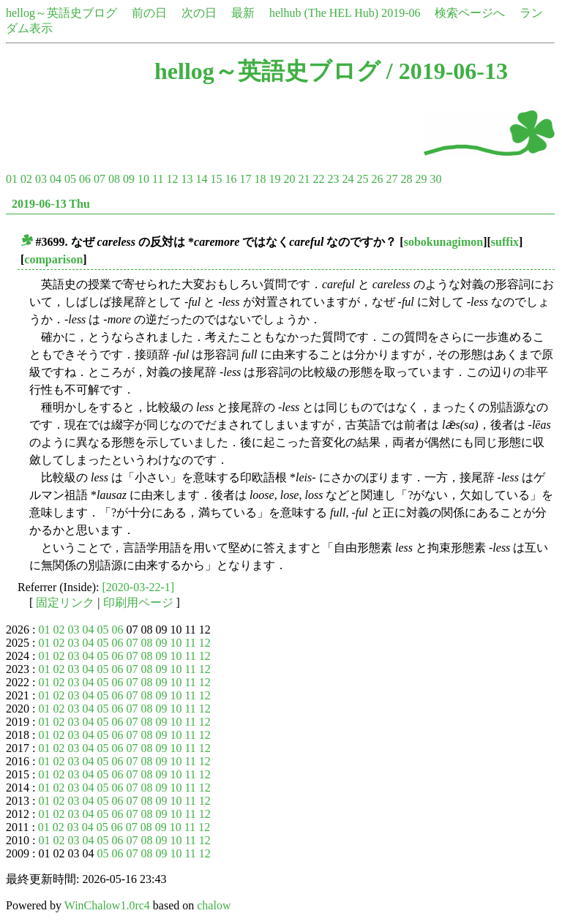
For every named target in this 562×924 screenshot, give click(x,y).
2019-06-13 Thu (51, 204)
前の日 (149, 13)
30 (435, 179)
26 (377, 179)
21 (304, 179)
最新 (243, 13)
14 (201, 179)
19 (274, 179)
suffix (505, 242)
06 (85, 179)
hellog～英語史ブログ (61, 13)
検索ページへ (470, 13)
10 (143, 179)
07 (100, 179)
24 (348, 179)
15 (216, 179)
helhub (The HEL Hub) (324, 13)
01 (12, 179)
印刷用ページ (138, 602)
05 (70, 179)
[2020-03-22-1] (139, 587)
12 (172, 179)
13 (187, 179)
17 (245, 179)
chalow (214, 905)
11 (158, 179)
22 (318, 179)
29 (421, 179)
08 (114, 179)
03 (41, 179)
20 (289, 179)
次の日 (199, 13)
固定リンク (65, 602)
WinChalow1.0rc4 (107, 905)
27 (391, 179)
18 (260, 179)
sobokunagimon (444, 242)
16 (231, 179)
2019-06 (401, 13)
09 (129, 179)
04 (56, 179)
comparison (53, 259)
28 (406, 179)
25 (362, 179)
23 (333, 179)
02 (26, 179)
